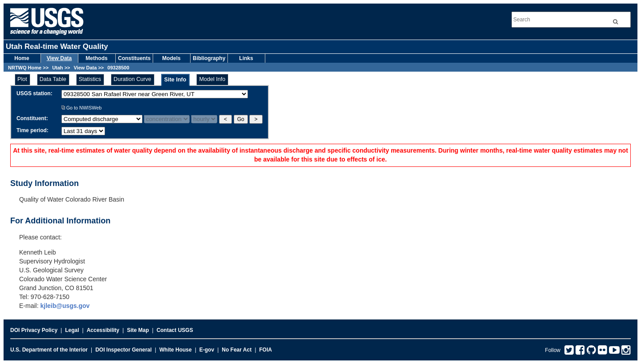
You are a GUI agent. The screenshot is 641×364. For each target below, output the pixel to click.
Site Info (175, 80)
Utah (57, 68)
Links (246, 58)
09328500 (118, 68)
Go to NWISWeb (82, 108)
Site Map (138, 330)
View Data (59, 58)
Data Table (53, 79)
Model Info (212, 79)
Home (22, 58)
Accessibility (103, 330)
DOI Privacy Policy (34, 330)
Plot (22, 79)
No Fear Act (237, 350)
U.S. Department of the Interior (49, 350)
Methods (96, 58)
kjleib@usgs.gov (65, 306)
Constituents (134, 58)
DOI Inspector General (124, 350)
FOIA (266, 350)
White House (176, 350)
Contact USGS (175, 330)
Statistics (90, 79)
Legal (72, 330)
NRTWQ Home (25, 68)
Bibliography (209, 58)
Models (171, 58)
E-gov (207, 350)
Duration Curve (132, 79)
